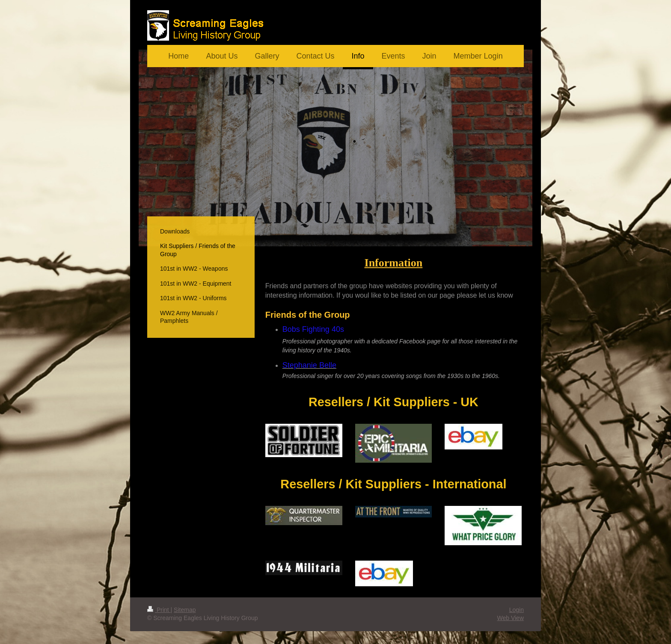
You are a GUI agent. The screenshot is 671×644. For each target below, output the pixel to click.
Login (517, 610)
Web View (510, 618)
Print (159, 610)
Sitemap (185, 610)
